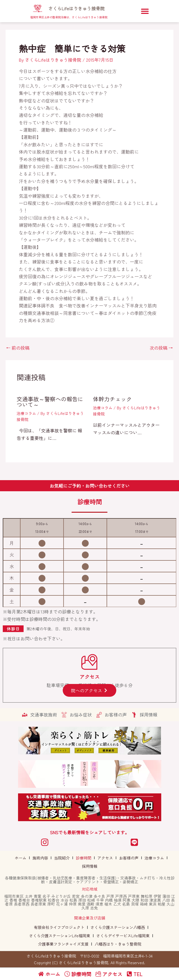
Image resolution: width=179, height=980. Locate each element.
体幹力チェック (112, 399)
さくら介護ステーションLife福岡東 (60, 936)
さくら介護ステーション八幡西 (118, 927)
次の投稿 (161, 348)
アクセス (105, 858)
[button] (145, 11)
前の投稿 (18, 348)
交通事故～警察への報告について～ (50, 402)
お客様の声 (129, 858)
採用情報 (90, 866)
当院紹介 (62, 858)
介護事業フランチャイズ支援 (63, 944)
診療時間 (84, 858)
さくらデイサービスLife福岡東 (123, 936)
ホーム (21, 858)
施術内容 (40, 858)
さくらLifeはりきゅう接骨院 (76, 8)
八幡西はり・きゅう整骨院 (118, 944)
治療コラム (26, 413)
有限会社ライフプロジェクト (59, 927)
